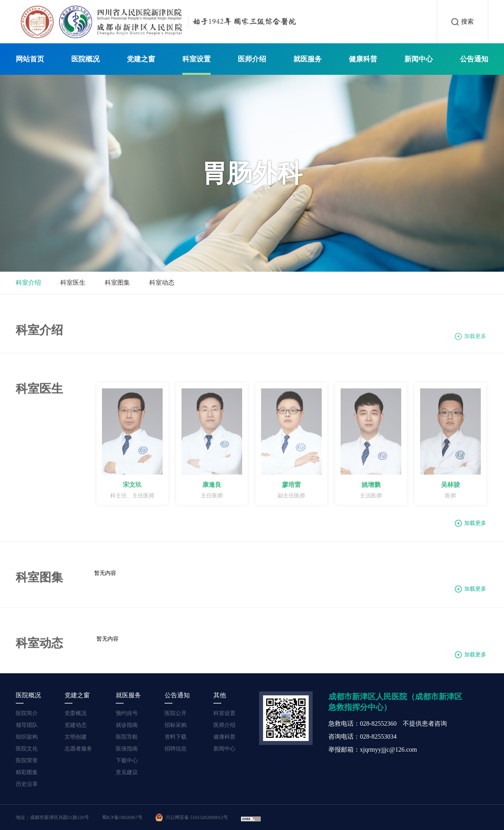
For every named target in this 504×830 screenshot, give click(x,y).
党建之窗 (141, 59)
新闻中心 (419, 59)
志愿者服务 (78, 749)
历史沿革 (27, 784)
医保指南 (127, 749)
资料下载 (176, 737)
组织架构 (27, 737)
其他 (220, 695)
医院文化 (27, 749)
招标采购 (176, 725)
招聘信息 (176, 749)
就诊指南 (127, 725)
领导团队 (27, 725)
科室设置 (196, 59)
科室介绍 (28, 283)
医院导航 (127, 737)
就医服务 (308, 59)
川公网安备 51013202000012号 (192, 817)
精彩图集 (27, 772)
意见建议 (127, 772)
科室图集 (117, 283)
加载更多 (475, 339)
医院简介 (27, 713)
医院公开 (176, 713)
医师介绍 (252, 59)
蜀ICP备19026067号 (122, 817)
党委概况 (76, 713)
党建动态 (76, 725)
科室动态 (162, 283)
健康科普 (363, 59)
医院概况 (85, 59)
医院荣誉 (27, 761)
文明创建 (76, 737)
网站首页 (30, 59)
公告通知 (474, 59)
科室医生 (73, 283)
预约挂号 (127, 713)
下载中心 (127, 761)
